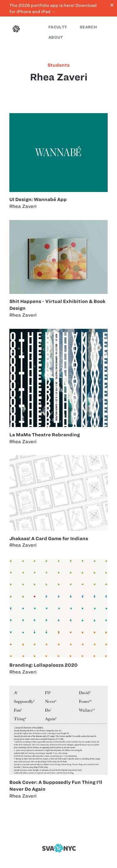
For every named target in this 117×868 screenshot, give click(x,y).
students (58, 65)
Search (88, 27)
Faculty (58, 27)
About (56, 37)
